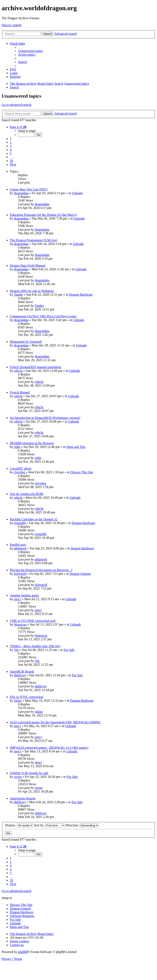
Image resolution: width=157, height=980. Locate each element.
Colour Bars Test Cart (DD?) (29, 189)
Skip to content (12, 25)
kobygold (20, 574)
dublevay (20, 675)
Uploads (77, 193)
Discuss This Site (82, 472)
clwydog (20, 472)
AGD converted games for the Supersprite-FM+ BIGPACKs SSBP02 (55, 722)
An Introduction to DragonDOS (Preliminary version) (45, 418)
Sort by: (49, 825)
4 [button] (11, 150)
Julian (18, 701)
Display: (19, 825)
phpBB (23, 952)
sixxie (18, 777)
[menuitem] (30, 51)
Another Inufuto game (24, 595)
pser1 (17, 599)
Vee (16, 650)
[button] (18, 127)
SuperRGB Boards (22, 672)
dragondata (21, 193)
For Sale (69, 650)
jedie (17, 447)
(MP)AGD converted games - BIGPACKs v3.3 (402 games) (49, 748)
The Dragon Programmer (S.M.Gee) (34, 240)
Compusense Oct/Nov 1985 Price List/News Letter (43, 316)
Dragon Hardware (81, 295)
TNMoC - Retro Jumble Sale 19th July (35, 646)
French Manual (20, 392)
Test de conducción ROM (27, 494)
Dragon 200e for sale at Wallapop (32, 291)
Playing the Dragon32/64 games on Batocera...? (41, 570)
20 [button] (11, 161)
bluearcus (20, 624)
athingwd (20, 548)
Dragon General (80, 574)
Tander (18, 295)
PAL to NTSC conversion (27, 697)
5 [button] (11, 153)
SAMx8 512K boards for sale (29, 773)
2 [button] (11, 142)
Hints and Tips (76, 447)
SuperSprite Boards (23, 798)
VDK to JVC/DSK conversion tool (33, 621)
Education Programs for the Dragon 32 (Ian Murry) (43, 215)
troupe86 (20, 523)
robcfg (18, 371)
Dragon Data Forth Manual (28, 266)
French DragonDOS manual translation (35, 367)
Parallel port (18, 545)
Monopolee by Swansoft (26, 342)
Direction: (82, 825)
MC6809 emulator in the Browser (32, 443)
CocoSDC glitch (21, 469)
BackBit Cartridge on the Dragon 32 (34, 519)
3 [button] (11, 146)
